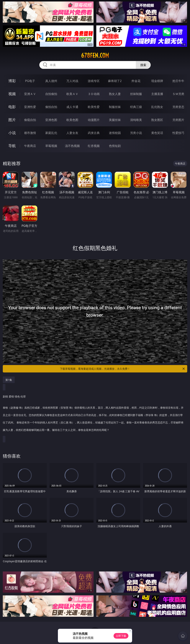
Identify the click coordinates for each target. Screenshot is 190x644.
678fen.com (95, 55)
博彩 (12, 81)
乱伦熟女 (157, 107)
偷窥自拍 (30, 120)
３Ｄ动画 (94, 94)
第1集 (9, 380)
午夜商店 (30, 146)
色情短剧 (115, 146)
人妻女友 (72, 133)
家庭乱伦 (51, 133)
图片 (12, 120)
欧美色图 (72, 120)
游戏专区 (94, 81)
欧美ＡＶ (72, 94)
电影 (12, 107)
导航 (12, 146)
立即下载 (121, 636)
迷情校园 (115, 133)
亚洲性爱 (30, 107)
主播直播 (157, 94)
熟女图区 (157, 120)
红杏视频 (94, 146)
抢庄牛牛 (178, 81)
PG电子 (30, 81)
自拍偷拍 (51, 94)
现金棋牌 (157, 81)
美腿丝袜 (115, 120)
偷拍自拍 (51, 107)
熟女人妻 (115, 94)
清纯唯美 (136, 120)
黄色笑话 (157, 133)
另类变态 (178, 107)
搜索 (143, 65)
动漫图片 (94, 120)
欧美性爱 (94, 107)
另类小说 (136, 133)
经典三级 (136, 107)
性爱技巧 (178, 133)
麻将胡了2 (115, 81)
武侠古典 (94, 133)
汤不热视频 (72, 146)
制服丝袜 (115, 107)
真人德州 (51, 81)
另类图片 (178, 120)
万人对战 (72, 81)
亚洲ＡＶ (30, 94)
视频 (12, 94)
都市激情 (30, 133)
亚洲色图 (51, 120)
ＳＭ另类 (178, 94)
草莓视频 (51, 146)
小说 (12, 133)
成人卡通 (72, 107)
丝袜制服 (136, 94)
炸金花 (136, 81)
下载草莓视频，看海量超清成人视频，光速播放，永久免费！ (123, 369)
